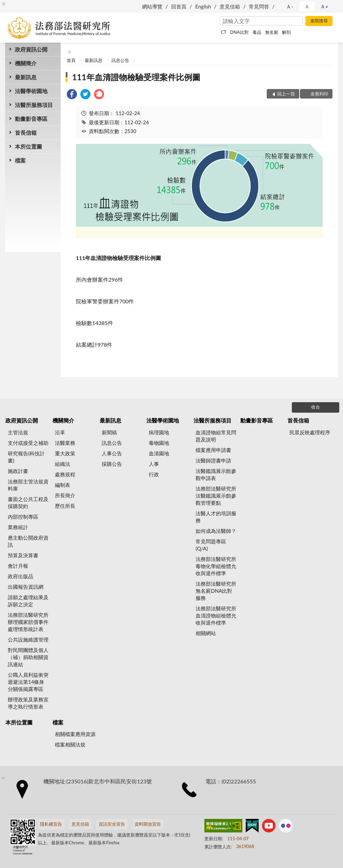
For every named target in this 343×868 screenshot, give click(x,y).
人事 (154, 464)
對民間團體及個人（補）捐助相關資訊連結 (28, 657)
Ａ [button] (307, 6)
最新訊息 (26, 77)
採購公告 (112, 464)
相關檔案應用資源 (75, 734)
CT (224, 32)
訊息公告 (120, 60)
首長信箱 (26, 133)
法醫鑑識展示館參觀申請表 (216, 474)
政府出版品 (21, 576)
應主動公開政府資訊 (28, 541)
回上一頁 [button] (286, 94)
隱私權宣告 (51, 824)
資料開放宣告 (148, 824)
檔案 (20, 160)
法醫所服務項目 (34, 105)
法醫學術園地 (31, 91)
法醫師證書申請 (213, 460)
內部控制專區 (23, 517)
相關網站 (206, 633)
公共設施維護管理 (28, 639)
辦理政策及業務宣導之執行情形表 (28, 703)
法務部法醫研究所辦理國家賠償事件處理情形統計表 (28, 622)
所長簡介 (65, 495)
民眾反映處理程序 (310, 432)
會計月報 (18, 566)
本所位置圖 (28, 146)
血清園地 (159, 453)
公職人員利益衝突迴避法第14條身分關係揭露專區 (28, 682)
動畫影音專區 (31, 119)
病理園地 (159, 432)
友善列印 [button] (319, 94)
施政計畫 (18, 471)
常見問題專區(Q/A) (211, 545)
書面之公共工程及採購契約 (28, 503)
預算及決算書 (23, 555)
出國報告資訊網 (26, 587)
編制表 (63, 485)
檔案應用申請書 (213, 450)
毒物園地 (159, 443)
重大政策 (65, 453)
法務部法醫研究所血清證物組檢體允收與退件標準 (216, 615)
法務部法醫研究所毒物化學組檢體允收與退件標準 (216, 566)
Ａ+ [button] (324, 6)
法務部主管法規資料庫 (28, 485)
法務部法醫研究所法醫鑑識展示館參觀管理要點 (216, 496)
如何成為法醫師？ (216, 531)
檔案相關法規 (70, 744)
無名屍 (272, 32)
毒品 (257, 32)
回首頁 (179, 6)
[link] (72, 95)
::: (4, 3)
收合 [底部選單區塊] (316, 407)
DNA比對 (239, 32)
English (203, 6)
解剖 (286, 32)
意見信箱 (230, 6)
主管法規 (18, 432)
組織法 (63, 464)
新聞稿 (109, 432)
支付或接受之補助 (28, 443)
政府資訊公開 (31, 49)
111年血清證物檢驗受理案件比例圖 (136, 77)
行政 (154, 474)
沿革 (60, 432)
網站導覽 (152, 6)
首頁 (71, 60)
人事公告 (112, 453)
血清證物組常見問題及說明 (216, 436)
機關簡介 (26, 63)
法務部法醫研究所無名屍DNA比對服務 (216, 591)
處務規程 (65, 474)
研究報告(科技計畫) (26, 457)
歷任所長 (65, 506)
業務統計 (18, 527)
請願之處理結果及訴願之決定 (28, 601)
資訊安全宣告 (112, 824)
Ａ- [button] (290, 6)
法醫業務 (65, 443)
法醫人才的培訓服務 (216, 517)
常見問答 (259, 6)
